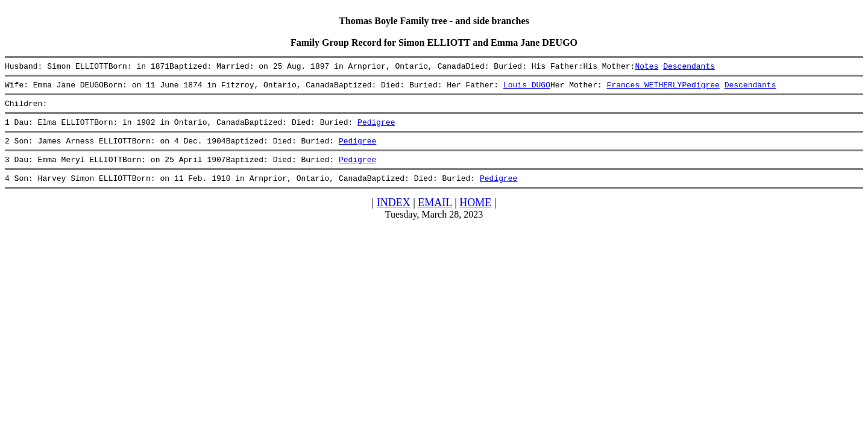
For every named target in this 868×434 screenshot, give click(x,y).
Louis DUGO (527, 88)
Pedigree (700, 88)
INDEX (394, 215)
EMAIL (435, 215)
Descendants (689, 68)
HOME (475, 215)
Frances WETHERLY (644, 88)
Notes (646, 68)
